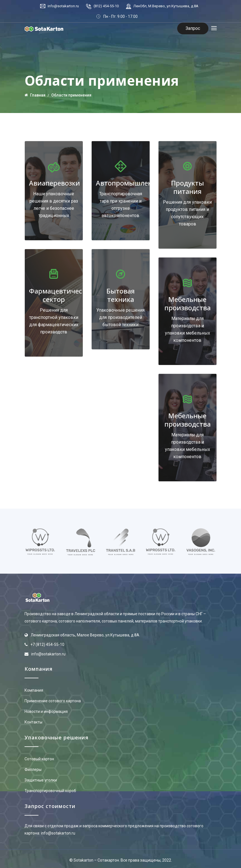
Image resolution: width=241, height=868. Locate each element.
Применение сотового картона (53, 701)
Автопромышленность (133, 183)
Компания (34, 690)
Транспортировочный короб (50, 791)
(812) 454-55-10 (106, 6)
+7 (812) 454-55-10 (47, 645)
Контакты (33, 722)
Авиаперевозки (54, 183)
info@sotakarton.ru (63, 6)
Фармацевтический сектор (62, 295)
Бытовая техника (121, 295)
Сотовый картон (39, 759)
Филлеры (33, 770)
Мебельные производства (188, 303)
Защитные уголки (41, 780)
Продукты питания (188, 187)
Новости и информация (46, 711)
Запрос (193, 28)
